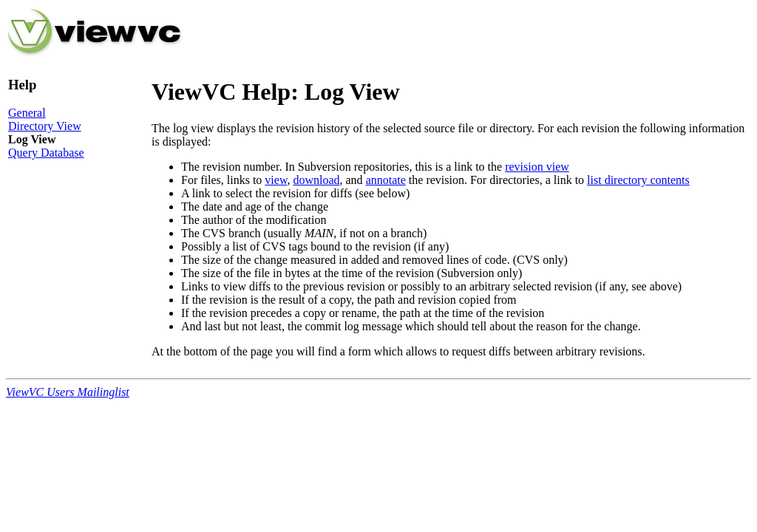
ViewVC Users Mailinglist (68, 392)
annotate (386, 180)
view (276, 180)
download (316, 180)
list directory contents (638, 180)
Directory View (45, 126)
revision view (537, 167)
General (27, 113)
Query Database (46, 153)
